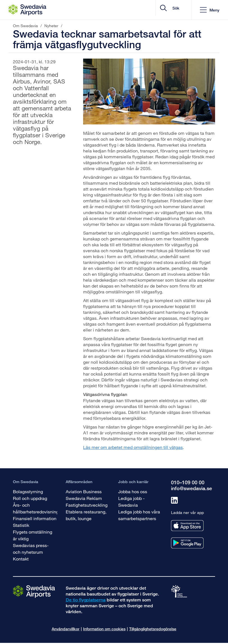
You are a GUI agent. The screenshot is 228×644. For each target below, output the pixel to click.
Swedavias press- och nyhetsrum (31, 549)
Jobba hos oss (133, 491)
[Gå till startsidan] (34, 591)
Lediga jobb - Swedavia (131, 501)
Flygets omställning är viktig (33, 535)
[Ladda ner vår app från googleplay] (187, 543)
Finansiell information (35, 518)
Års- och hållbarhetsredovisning (36, 508)
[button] (210, 10)
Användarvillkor (66, 629)
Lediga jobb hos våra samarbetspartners (139, 515)
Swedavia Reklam (84, 498)
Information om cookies (104, 629)
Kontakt (21, 559)
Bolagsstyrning (28, 491)
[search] (153, 10)
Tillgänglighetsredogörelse (153, 629)
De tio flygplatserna (86, 600)
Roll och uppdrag (30, 498)
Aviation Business (84, 491)
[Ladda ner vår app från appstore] (187, 526)
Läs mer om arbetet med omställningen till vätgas (133, 447)
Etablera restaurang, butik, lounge (86, 515)
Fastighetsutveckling (87, 505)
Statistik (21, 525)
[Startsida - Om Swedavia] (27, 10)
